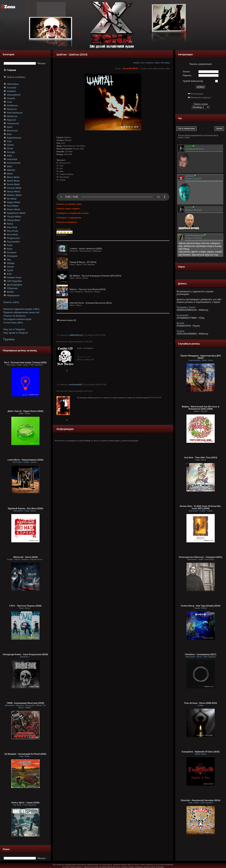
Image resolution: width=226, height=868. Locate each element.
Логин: (187, 72)
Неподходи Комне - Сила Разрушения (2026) (25, 654)
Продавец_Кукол (186, 307)
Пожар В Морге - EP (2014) (83, 262)
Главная (12, 70)
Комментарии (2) (66, 320)
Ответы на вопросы (15, 316)
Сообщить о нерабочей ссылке (73, 213)
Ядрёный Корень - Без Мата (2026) (25, 508)
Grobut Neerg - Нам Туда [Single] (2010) (200, 606)
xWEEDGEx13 (76, 335)
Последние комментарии (17, 319)
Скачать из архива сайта (69, 204)
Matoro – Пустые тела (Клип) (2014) (88, 289)
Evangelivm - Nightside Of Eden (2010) (200, 752)
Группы (9, 339)
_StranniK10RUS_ (131, 68)
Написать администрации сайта (21, 309)
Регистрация (197, 94)
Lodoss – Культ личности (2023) (86, 249)
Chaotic (136, 63)
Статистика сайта (13, 323)
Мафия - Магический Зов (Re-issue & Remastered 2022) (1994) (200, 408)
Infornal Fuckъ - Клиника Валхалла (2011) (91, 303)
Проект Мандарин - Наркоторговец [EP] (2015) (200, 357)
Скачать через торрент (68, 209)
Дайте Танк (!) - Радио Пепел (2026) (25, 411)
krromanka (182, 315)
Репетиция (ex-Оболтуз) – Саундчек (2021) (200, 557)
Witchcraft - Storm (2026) (25, 557)
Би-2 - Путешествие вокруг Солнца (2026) (25, 362)
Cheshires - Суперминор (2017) (201, 654)
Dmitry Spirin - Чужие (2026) (25, 803)
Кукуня (181, 331)
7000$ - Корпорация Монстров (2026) (26, 703)
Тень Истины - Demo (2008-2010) (201, 703)
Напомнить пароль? (201, 97)
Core (143, 63)
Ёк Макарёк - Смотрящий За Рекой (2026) (26, 754)
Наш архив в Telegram (16, 333)
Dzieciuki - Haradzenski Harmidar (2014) (201, 800)
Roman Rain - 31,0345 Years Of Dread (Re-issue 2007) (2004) (201, 507)
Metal (157, 63)
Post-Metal (165, 63)
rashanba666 (75, 384)
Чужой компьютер (193, 81)
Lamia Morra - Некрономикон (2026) (25, 460)
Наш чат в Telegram (14, 329)
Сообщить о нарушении (69, 218)
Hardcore (150, 63)
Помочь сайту (11, 302)
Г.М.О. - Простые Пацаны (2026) (26, 606)
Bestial (180, 323)
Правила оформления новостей (21, 312)
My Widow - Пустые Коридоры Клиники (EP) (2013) (95, 276)
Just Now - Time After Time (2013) (201, 457)
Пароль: (187, 75)
